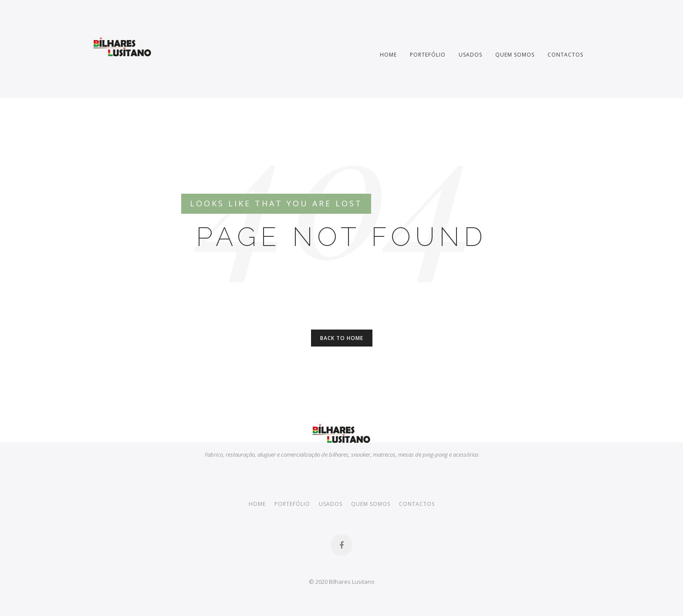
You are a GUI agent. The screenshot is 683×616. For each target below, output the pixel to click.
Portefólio (428, 54)
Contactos (565, 54)
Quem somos (515, 54)
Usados (470, 54)
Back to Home (342, 338)
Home (388, 54)
